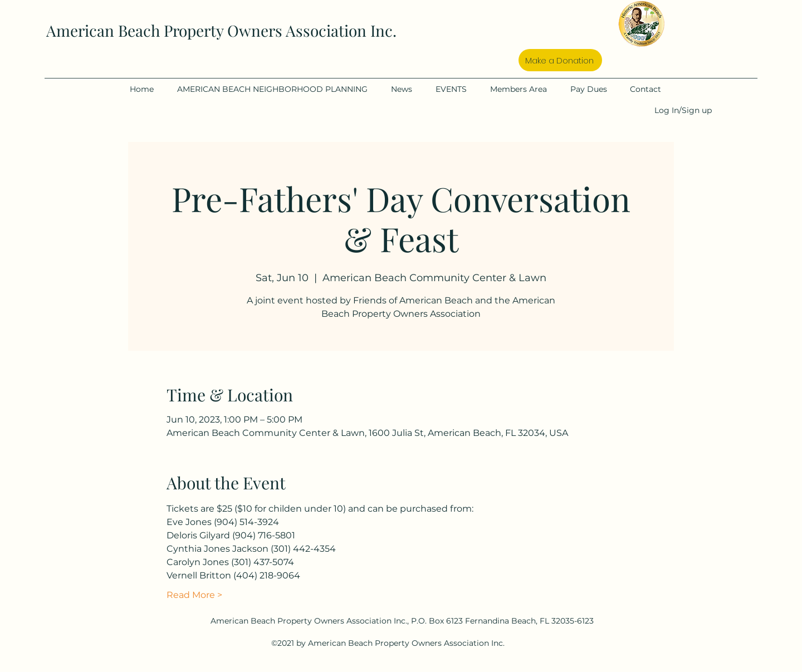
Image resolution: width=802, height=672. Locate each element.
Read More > (194, 595)
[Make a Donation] (560, 60)
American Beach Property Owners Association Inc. (221, 30)
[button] (278, 89)
